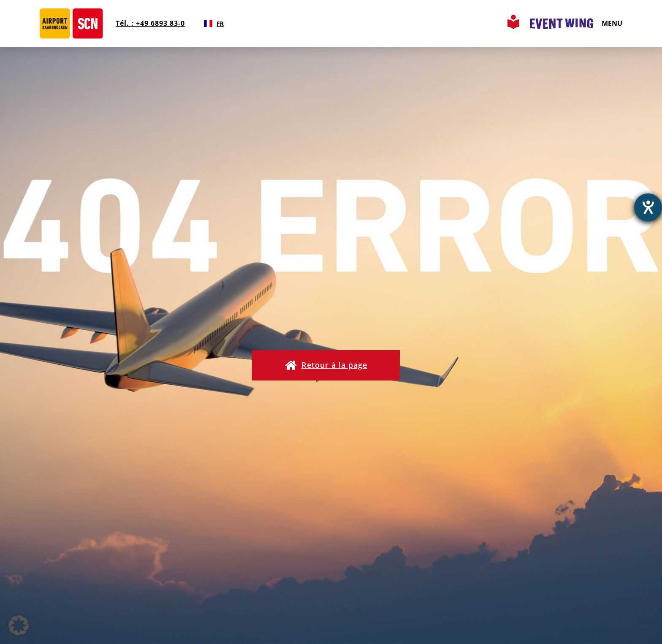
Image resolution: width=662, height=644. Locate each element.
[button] (326, 365)
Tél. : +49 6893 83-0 (150, 23)
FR (214, 23)
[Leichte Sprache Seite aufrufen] (513, 27)
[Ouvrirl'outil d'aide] (648, 207)
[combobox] (214, 24)
